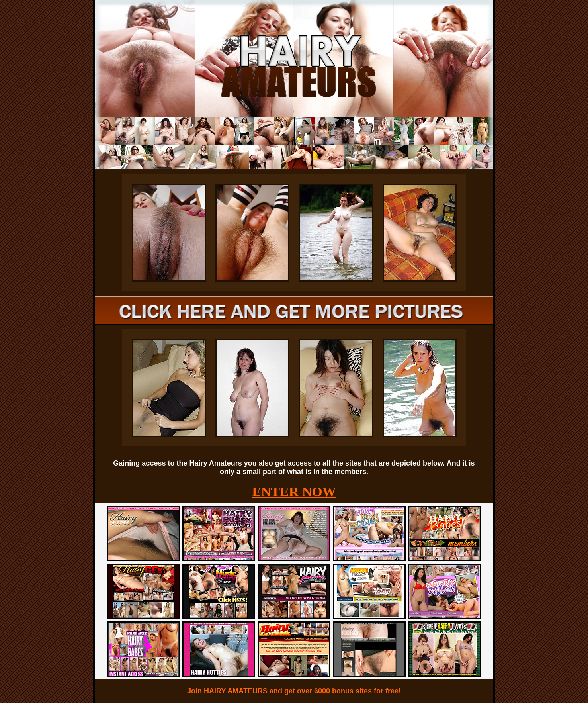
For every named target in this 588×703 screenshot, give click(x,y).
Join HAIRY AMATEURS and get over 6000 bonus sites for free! (294, 691)
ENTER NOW (294, 492)
